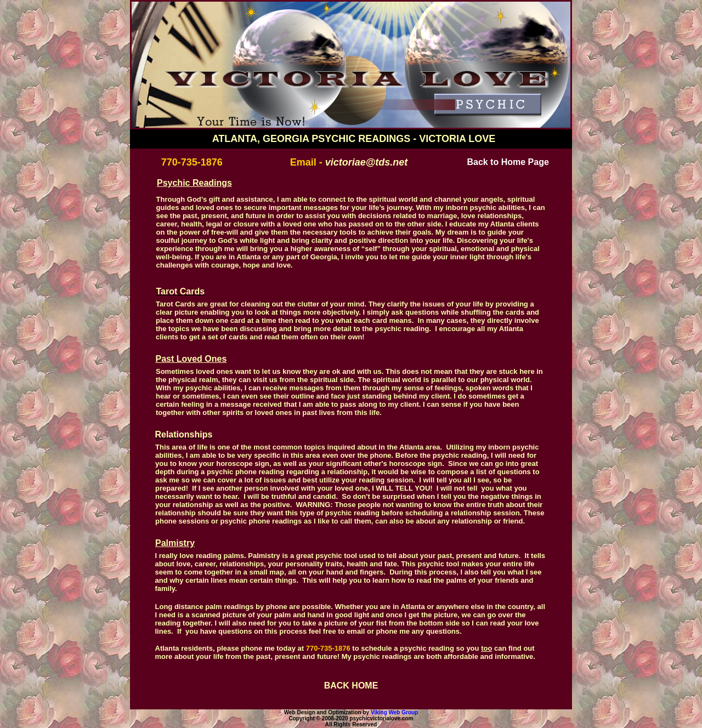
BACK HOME (351, 686)
